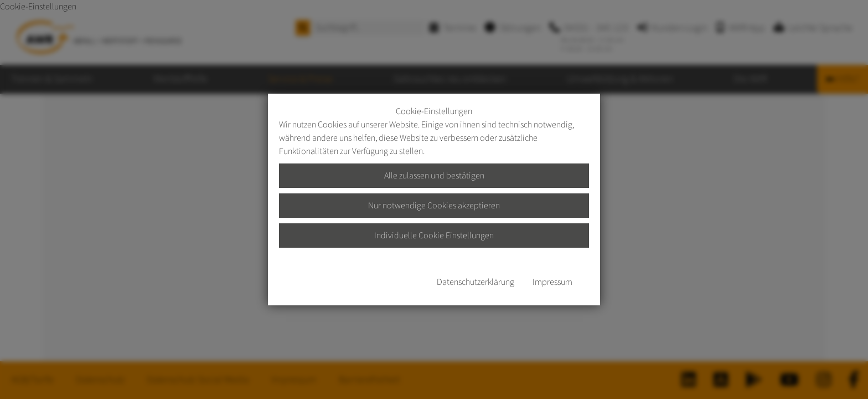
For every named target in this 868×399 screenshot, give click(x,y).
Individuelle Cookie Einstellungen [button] (434, 236)
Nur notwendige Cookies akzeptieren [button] (434, 206)
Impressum (552, 282)
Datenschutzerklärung (476, 282)
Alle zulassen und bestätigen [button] (434, 176)
